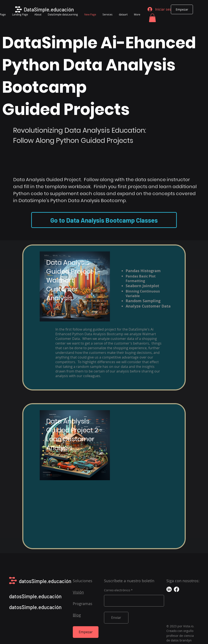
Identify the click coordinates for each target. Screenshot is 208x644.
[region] (104, 317)
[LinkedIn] (169, 589)
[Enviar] (116, 618)
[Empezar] (182, 9)
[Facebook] (176, 589)
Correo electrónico (117, 590)
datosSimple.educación (45, 581)
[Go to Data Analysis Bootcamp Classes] (104, 220)
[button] (152, 18)
